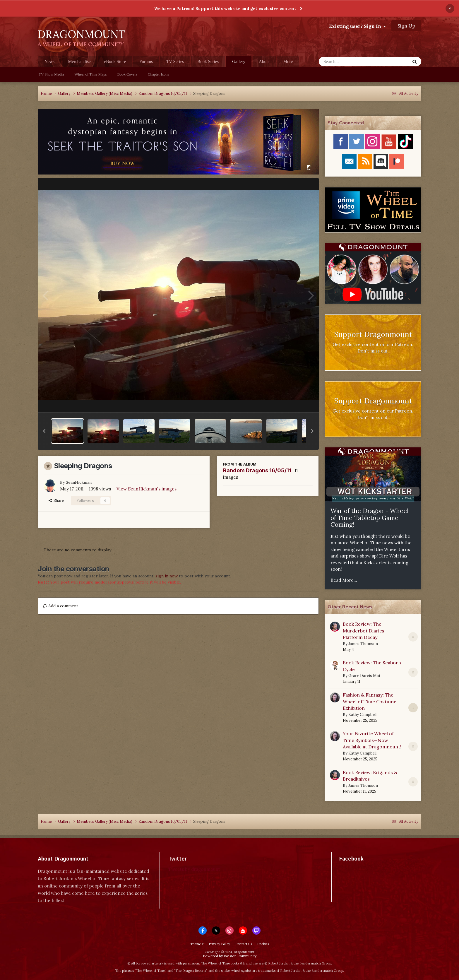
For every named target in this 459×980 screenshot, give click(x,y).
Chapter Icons (159, 74)
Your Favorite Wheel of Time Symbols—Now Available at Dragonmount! (372, 740)
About (264, 61)
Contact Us (244, 944)
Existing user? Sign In (357, 26)
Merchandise (79, 61)
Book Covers (127, 74)
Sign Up (406, 26)
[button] (44, 431)
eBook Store (115, 61)
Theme (197, 944)
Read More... (344, 580)
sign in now (167, 576)
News (49, 61)
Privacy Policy (219, 944)
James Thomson (363, 644)
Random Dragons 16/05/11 (257, 470)
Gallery (239, 63)
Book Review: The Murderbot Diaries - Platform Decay (365, 631)
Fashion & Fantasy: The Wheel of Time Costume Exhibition (370, 701)
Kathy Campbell (362, 715)
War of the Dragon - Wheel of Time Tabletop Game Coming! (370, 518)
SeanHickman (79, 482)
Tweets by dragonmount (194, 869)
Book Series (208, 61)
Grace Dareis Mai (364, 676)
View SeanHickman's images (147, 489)
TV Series (175, 61)
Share (56, 501)
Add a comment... (62, 606)
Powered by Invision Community (230, 956)
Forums (146, 61)
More (288, 61)
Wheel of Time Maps (90, 74)
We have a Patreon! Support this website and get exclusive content (225, 8)
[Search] (349, 61)
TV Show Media (51, 74)
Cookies (263, 944)
